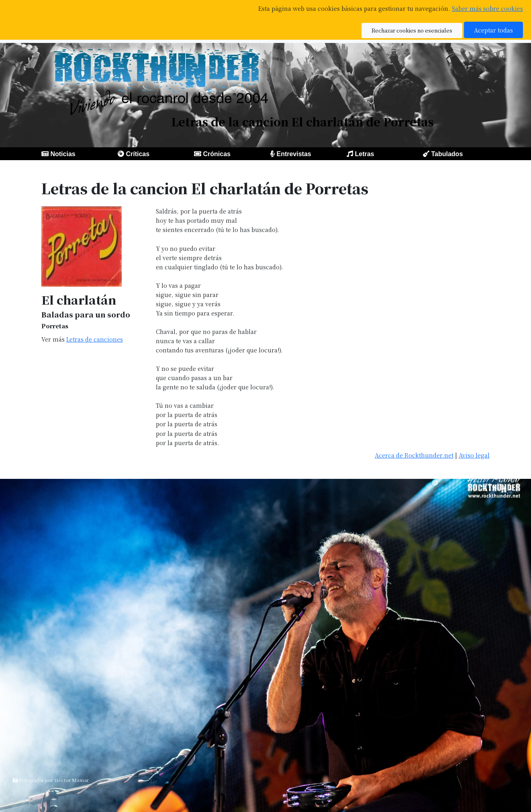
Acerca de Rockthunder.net (414, 455)
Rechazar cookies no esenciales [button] (412, 30)
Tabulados (447, 154)
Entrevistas (294, 154)
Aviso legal (474, 455)
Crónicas (216, 154)
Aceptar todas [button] (493, 30)
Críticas (138, 154)
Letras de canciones (95, 339)
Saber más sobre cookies (487, 8)
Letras (364, 154)
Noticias (63, 154)
